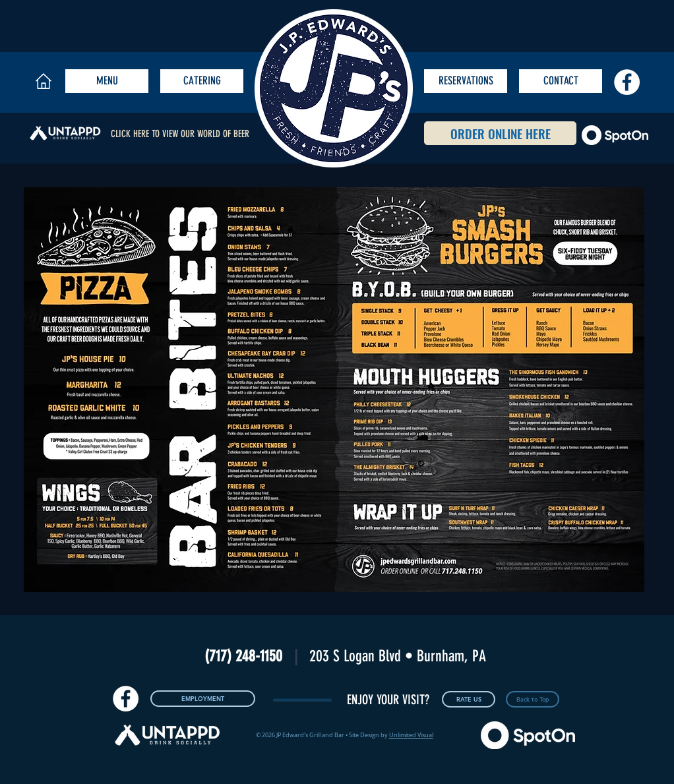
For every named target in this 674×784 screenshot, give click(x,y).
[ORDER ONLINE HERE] (500, 133)
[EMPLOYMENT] (203, 699)
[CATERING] (202, 81)
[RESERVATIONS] (466, 81)
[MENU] (107, 81)
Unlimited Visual (411, 735)
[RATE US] (469, 699)
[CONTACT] (561, 81)
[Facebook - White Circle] (627, 82)
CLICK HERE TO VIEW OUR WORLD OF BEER (180, 134)
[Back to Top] (533, 699)
